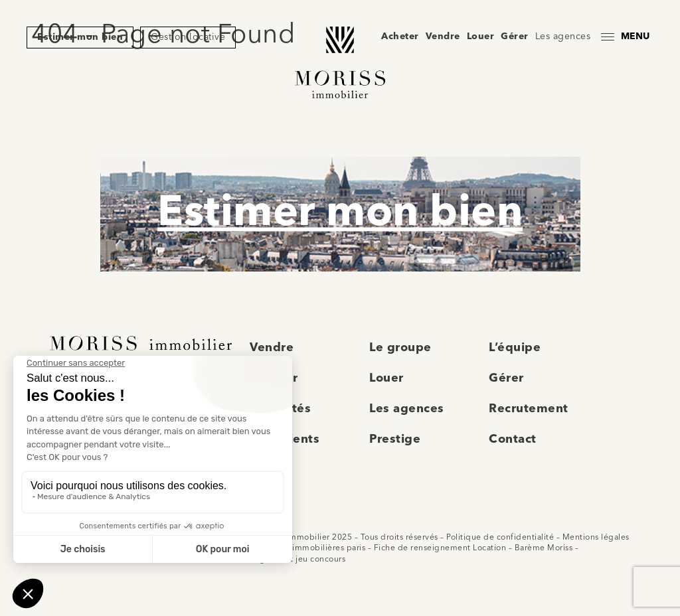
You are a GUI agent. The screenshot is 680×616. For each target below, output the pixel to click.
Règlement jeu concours (297, 560)
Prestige (395, 439)
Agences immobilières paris (310, 548)
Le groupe (400, 348)
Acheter (400, 37)
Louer (481, 37)
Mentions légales (596, 538)
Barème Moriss (544, 548)
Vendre (443, 37)
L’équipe (515, 348)
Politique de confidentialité (500, 538)
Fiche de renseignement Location (440, 548)
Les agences (563, 37)
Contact (513, 439)
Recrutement (529, 409)
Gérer (515, 37)
